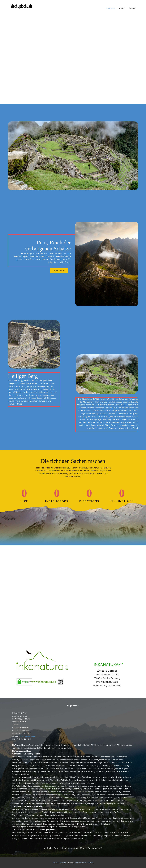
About (122, 8)
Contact (132, 8)
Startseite (111, 8)
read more (59, 271)
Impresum (73, 705)
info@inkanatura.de (27, 736)
